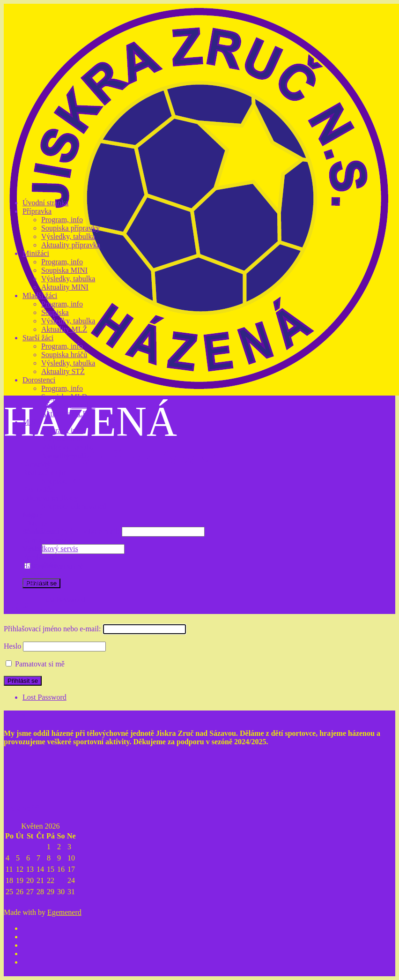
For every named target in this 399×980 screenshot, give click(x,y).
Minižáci (36, 253)
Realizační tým (45, 473)
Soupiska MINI (64, 270)
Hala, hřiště (40, 565)
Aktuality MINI (65, 287)
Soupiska (55, 312)
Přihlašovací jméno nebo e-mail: (71, 531)
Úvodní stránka (45, 203)
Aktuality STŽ (63, 371)
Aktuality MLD (65, 414)
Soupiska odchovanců (74, 506)
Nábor (32, 515)
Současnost (39, 532)
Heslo (12, 646)
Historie (35, 523)
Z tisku (33, 574)
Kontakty (37, 464)
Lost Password (63, 600)
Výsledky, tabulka (68, 236)
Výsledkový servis (50, 549)
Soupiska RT (60, 481)
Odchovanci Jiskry (51, 498)
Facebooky (39, 557)
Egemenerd (64, 912)
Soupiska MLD (64, 397)
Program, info (62, 220)
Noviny (34, 582)
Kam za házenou (48, 540)
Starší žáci (38, 338)
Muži (30, 422)
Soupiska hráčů (64, 355)
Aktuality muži (64, 456)
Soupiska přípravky (70, 228)
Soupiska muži (63, 439)
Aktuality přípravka (71, 245)
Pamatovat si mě (59, 566)
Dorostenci (39, 380)
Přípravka (37, 211)
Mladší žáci (40, 295)
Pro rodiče (38, 490)
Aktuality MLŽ (64, 329)
